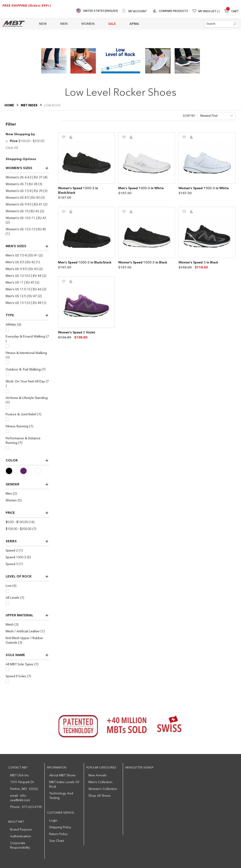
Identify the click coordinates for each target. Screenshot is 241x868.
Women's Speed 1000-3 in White (204, 188)
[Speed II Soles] (7, 681)
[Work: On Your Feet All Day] (7, 391)
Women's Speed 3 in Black (198, 263)
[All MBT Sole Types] (7, 669)
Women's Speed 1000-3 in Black (143, 263)
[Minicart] (231, 12)
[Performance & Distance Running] (7, 448)
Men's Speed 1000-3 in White (141, 188)
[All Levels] (7, 603)
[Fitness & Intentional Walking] (7, 362)
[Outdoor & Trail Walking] (7, 374)
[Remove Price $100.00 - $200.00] (7, 141)
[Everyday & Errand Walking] (7, 346)
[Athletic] (7, 329)
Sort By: (189, 116)
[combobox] (221, 24)
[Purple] (27, 471)
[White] (42, 471)
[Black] (13, 471)
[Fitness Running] (7, 431)
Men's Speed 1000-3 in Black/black (85, 263)
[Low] (7, 591)
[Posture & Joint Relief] (7, 419)
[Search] (235, 24)
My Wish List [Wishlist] (209, 12)
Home (10, 106)
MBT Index (29, 106)
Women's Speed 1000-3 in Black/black (78, 191)
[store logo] (14, 24)
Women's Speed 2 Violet (77, 333)
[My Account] (135, 11)
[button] (64, 137)
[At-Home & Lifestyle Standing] (7, 407)
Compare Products (173, 11)
